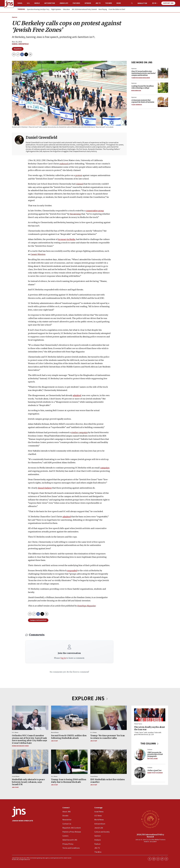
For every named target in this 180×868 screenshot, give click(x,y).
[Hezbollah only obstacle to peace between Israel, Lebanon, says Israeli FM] (30, 762)
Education (66, 10)
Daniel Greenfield (20, 44)
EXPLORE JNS (90, 698)
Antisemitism (50, 3)
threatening (75, 214)
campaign (105, 468)
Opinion (88, 3)
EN (155, 3)
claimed (79, 184)
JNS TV (98, 3)
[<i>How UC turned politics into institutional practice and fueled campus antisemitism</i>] (163, 73)
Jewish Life (64, 3)
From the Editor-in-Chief (117, 10)
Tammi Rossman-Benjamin (141, 78)
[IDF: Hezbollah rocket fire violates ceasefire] (109, 762)
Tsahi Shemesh (137, 105)
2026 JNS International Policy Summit (150, 835)
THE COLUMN (150, 743)
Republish (18, 49)
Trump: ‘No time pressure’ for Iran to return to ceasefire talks (108, 737)
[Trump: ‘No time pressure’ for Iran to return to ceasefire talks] (109, 718)
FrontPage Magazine (86, 606)
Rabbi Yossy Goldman (155, 773)
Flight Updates (56, 10)
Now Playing (103, 10)
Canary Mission (38, 254)
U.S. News (15, 732)
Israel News (16, 776)
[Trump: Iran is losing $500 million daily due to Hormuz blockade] (69, 762)
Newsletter (142, 3)
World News (55, 732)
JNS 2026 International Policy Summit (84, 10)
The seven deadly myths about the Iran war (149, 728)
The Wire (109, 3)
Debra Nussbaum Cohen (20, 746)
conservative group (95, 211)
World (37, 3)
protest (79, 175)
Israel (20, 3)
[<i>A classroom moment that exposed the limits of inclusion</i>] (163, 102)
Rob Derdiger (136, 91)
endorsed (64, 164)
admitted (77, 395)
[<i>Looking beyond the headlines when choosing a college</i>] (163, 88)
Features (76, 3)
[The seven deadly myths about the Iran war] (150, 715)
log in (63, 658)
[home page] (9, 4)
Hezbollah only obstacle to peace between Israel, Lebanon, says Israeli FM (28, 782)
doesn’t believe (45, 488)
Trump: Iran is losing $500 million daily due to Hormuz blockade (69, 781)
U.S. (28, 3)
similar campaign (79, 432)
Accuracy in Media (67, 239)
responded (72, 571)
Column (150, 750)
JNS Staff (54, 741)
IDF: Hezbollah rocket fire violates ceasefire (108, 781)
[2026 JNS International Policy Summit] (150, 819)
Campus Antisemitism (38, 620)
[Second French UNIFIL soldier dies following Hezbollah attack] (69, 718)
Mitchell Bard (153, 759)
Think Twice (138, 724)
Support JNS (168, 3)
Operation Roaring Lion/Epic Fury (38, 10)
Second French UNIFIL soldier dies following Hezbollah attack (69, 737)
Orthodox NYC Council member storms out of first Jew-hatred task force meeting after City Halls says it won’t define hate (30, 739)
